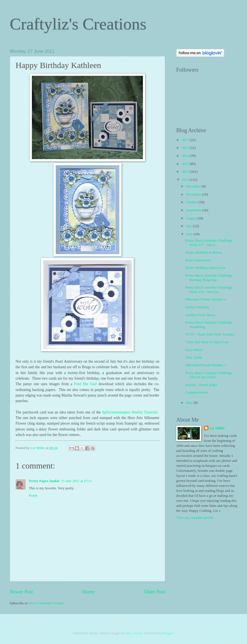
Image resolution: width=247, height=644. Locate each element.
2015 (186, 148)
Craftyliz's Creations (78, 24)
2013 (186, 164)
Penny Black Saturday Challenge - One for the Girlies (210, 375)
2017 (186, 140)
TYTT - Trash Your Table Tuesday (210, 334)
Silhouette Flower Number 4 (206, 299)
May (190, 403)
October (192, 202)
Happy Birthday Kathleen (203, 252)
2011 (186, 180)
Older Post (154, 592)
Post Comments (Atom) (46, 603)
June (190, 234)
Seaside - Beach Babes (201, 385)
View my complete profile (195, 518)
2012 (186, 172)
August (191, 218)
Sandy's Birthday (197, 307)
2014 (186, 156)
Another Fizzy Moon (200, 315)
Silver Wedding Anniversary (205, 268)
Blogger (168, 633)
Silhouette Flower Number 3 (206, 365)
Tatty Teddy (194, 357)
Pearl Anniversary (198, 260)
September (194, 210)
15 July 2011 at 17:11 (76, 481)
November (194, 194)
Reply (33, 495)
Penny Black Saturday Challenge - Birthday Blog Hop (210, 278)
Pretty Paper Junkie (44, 481)
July (189, 226)
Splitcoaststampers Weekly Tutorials (130, 412)
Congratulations (196, 392)
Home (88, 592)
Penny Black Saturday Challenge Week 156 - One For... (209, 290)
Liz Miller (217, 428)
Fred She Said (85, 384)
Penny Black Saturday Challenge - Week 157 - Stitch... (210, 243)
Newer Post (21, 592)
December (194, 186)
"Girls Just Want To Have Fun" (207, 342)
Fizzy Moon (194, 350)
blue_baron (134, 633)
